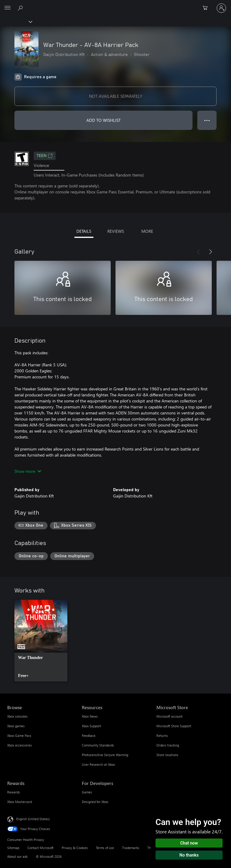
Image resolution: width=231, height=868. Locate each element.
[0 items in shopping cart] (207, 8)
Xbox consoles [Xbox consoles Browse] (17, 716)
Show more (28, 471)
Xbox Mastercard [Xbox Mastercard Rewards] (20, 802)
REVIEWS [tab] (116, 231)
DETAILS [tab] (84, 231)
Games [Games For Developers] (87, 792)
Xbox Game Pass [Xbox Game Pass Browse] (19, 736)
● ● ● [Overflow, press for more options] (207, 120)
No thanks (189, 855)
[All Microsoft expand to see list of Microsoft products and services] (8, 8)
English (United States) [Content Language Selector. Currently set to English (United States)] (33, 819)
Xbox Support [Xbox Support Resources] (91, 726)
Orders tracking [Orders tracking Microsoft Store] (168, 745)
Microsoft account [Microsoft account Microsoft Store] (169, 716)
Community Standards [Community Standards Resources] (98, 745)
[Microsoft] (115, 5)
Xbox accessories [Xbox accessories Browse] (20, 745)
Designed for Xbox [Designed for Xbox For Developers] (95, 802)
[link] (41, 641)
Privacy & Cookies (75, 848)
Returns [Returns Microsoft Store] (162, 736)
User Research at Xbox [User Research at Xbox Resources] (98, 764)
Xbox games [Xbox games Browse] (16, 726)
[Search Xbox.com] (21, 8)
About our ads (17, 856)
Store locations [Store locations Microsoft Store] (167, 755)
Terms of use (105, 848)
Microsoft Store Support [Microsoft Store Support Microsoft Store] (174, 726)
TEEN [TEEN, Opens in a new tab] (45, 156)
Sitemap (13, 848)
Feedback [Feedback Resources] (89, 736)
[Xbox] (16, 21)
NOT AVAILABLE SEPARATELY (116, 96)
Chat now (189, 843)
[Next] (211, 252)
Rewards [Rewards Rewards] (14, 792)
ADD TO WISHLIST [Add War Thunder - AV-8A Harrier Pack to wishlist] (103, 120)
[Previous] (199, 252)
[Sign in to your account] (221, 8)
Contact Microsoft (40, 848)
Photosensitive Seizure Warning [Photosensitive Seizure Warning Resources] (105, 755)
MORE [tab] (147, 231)
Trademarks (131, 848)
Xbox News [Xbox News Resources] (90, 716)
